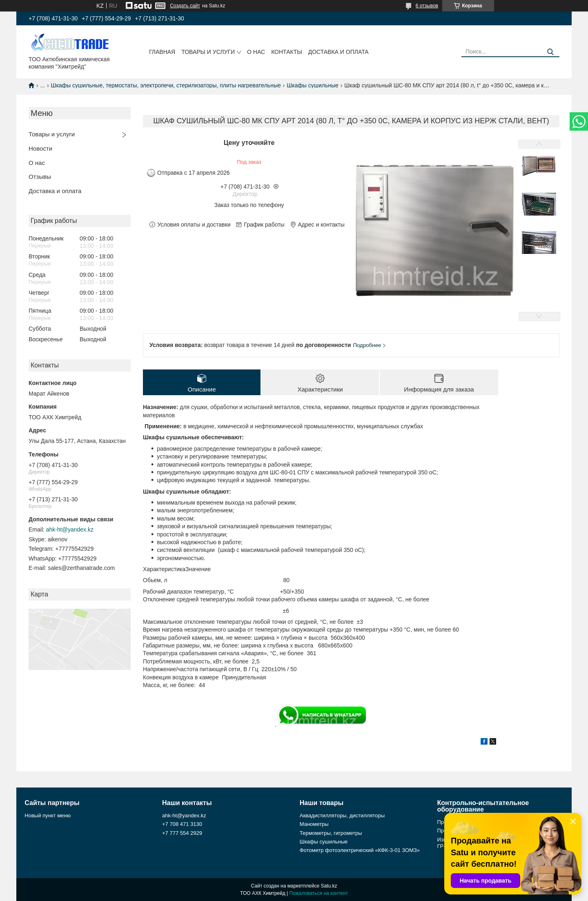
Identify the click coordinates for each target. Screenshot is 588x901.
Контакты (287, 52)
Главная (162, 52)
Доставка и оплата (339, 52)
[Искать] (550, 52)
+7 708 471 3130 (182, 824)
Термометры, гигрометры (331, 833)
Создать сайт (185, 6)
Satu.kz (329, 886)
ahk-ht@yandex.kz (70, 529)
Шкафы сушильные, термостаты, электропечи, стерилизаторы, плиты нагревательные (166, 85)
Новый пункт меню (48, 815)
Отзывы (40, 177)
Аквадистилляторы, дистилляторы (342, 815)
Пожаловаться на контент (319, 893)
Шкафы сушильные (313, 85)
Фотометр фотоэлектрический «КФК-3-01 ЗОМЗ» (360, 850)
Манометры (314, 824)
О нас (256, 52)
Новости (40, 148)
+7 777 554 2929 (182, 833)
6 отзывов (427, 6)
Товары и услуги (208, 52)
